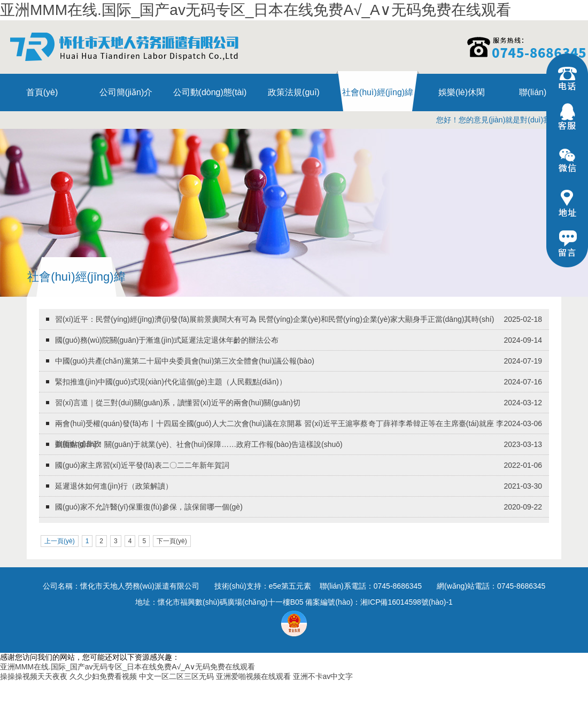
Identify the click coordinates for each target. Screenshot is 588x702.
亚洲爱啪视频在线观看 (253, 676)
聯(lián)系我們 (546, 92)
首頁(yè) (42, 92)
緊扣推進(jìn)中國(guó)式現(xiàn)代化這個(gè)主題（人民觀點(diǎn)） (171, 382)
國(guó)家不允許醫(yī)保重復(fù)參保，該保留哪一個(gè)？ (149, 507)
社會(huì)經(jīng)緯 (378, 92)
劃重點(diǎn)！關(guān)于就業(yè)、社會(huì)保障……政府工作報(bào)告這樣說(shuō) (199, 444)
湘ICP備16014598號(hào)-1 (407, 602)
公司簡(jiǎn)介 (126, 92)
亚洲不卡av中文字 (323, 676)
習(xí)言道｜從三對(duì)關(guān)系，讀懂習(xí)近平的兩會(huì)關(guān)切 (178, 403)
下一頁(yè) (172, 541)
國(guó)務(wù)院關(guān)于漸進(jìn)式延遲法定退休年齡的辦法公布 (167, 340)
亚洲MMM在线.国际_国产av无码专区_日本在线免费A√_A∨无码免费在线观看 (256, 10)
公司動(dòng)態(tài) (210, 92)
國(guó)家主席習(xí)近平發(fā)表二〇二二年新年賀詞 (142, 465)
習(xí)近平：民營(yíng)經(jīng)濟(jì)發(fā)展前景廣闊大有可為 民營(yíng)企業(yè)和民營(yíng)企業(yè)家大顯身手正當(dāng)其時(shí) (274, 319)
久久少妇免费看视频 (103, 676)
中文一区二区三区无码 (176, 676)
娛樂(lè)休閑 (462, 92)
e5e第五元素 (290, 586)
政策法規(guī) (294, 92)
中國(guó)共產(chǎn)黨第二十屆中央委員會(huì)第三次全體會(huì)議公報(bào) (185, 361)
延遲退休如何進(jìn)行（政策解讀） (114, 486)
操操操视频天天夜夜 (34, 676)
